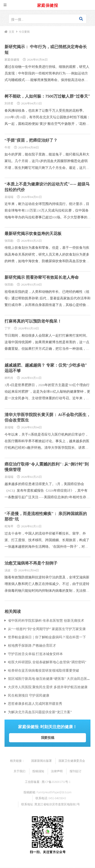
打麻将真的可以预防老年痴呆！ (33, 321)
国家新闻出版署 (42, 761)
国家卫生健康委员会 (72, 761)
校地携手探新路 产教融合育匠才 (32, 645)
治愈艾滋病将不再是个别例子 (31, 563)
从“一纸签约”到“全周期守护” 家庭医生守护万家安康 (47, 629)
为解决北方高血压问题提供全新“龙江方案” (40, 712)
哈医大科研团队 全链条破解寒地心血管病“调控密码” (47, 662)
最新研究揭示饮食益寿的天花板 (33, 233)
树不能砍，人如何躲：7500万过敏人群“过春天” (47, 96)
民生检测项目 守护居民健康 (29, 695)
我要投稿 (48, 738)
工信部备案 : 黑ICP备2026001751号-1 (48, 782)
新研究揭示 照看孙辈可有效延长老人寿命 (42, 277)
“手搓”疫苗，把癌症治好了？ (31, 140)
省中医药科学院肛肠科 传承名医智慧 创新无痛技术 (46, 620)
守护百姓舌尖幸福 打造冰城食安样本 (36, 654)
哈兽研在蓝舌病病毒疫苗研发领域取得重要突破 (44, 670)
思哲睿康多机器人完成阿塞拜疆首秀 (35, 704)
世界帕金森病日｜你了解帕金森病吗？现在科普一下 (47, 637)
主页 (12, 32)
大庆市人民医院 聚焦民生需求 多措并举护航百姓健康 (48, 687)
